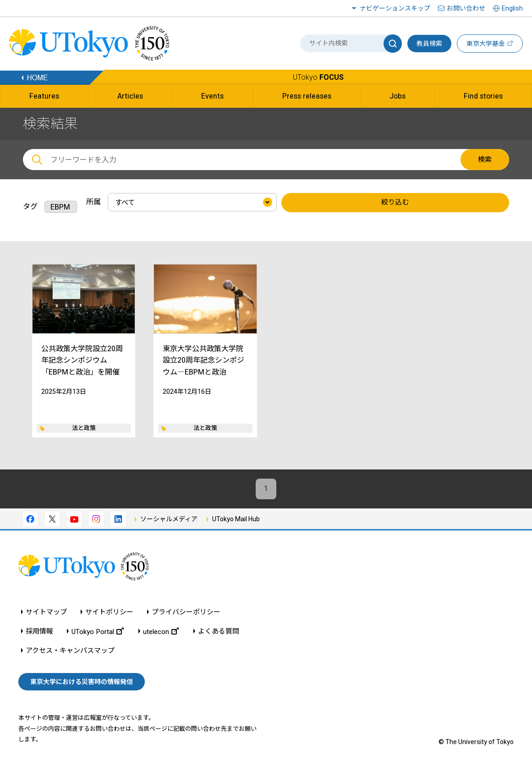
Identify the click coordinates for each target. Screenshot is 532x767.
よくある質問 (219, 632)
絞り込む (395, 203)
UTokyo (318, 77)
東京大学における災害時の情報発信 (82, 682)
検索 (485, 160)
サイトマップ (46, 612)
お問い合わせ (466, 8)
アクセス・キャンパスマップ (70, 651)
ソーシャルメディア (169, 519)
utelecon (161, 632)
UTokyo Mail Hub (236, 519)
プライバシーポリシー (186, 612)
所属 (93, 202)
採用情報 (39, 632)
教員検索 (429, 44)
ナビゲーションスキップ (395, 8)
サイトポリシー (109, 612)
